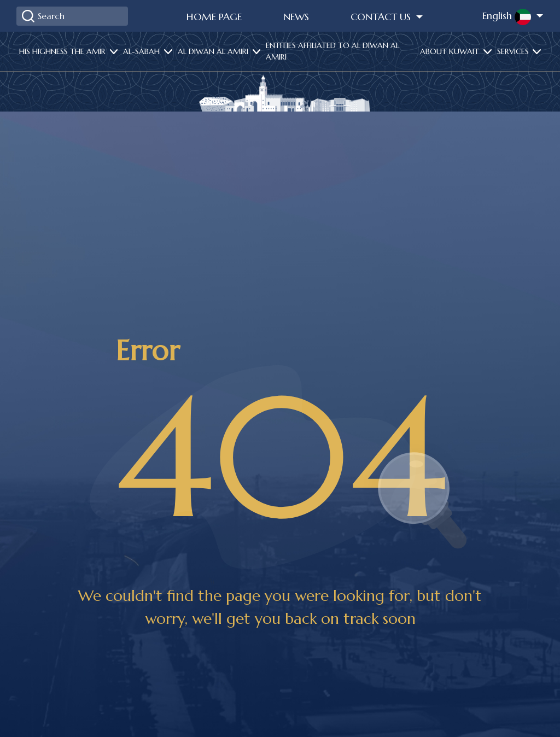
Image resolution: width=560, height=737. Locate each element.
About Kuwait (451, 51)
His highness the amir (63, 51)
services (514, 51)
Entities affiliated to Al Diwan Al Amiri (332, 51)
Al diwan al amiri (214, 51)
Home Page (214, 17)
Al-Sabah (142, 51)
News (296, 17)
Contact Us (382, 17)
